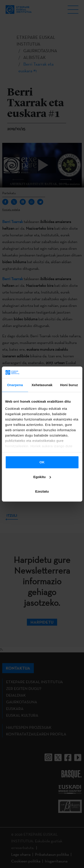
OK (42, 462)
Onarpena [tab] (15, 385)
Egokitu (42, 477)
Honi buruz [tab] (69, 385)
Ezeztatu (42, 491)
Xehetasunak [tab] (42, 385)
